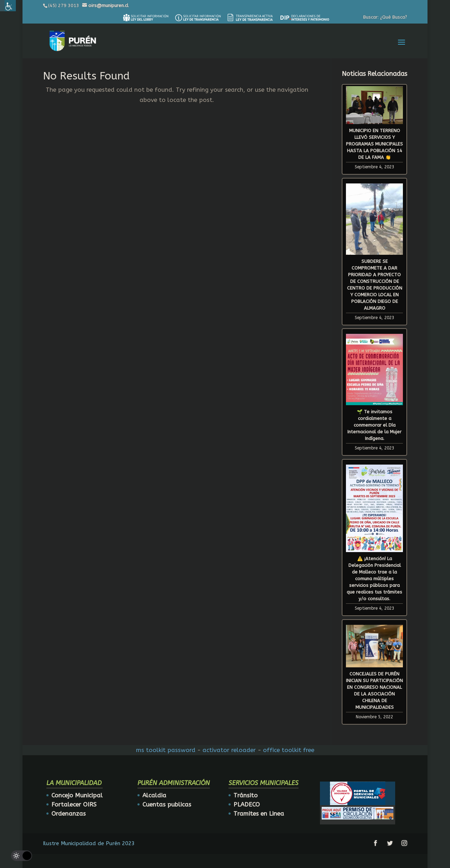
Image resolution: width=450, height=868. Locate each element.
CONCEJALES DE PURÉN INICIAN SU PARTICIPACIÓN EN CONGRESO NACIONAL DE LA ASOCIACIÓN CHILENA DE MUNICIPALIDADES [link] (374, 691)
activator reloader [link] (229, 750)
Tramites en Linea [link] (259, 814)
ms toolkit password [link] (166, 750)
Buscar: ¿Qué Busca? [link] (385, 17)
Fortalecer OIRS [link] (74, 804)
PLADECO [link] (247, 804)
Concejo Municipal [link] (77, 795)
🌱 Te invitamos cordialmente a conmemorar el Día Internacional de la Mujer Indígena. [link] (374, 425)
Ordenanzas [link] (69, 814)
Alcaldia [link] (154, 795)
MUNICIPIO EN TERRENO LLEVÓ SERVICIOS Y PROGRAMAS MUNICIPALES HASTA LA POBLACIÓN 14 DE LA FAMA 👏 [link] (374, 144)
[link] (146, 18)
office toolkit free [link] (289, 750)
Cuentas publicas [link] (167, 804)
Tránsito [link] (246, 795)
